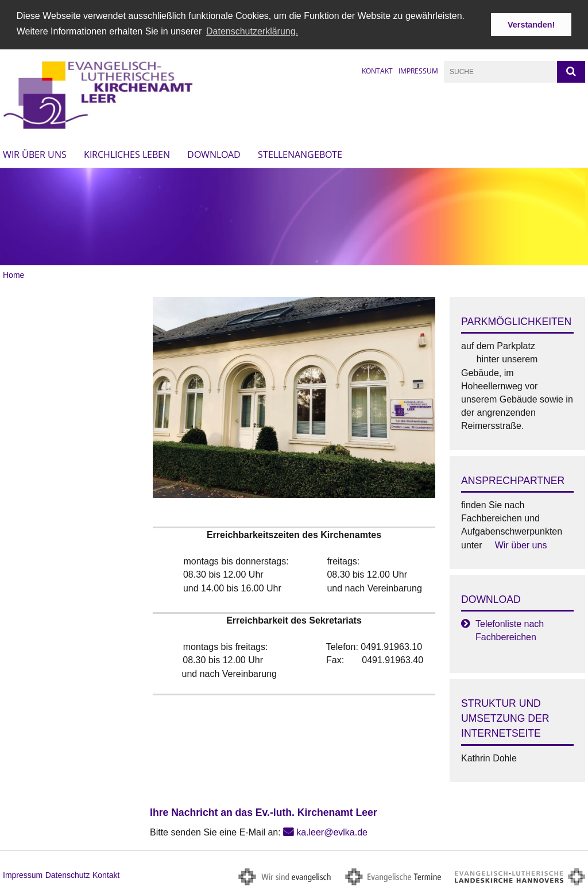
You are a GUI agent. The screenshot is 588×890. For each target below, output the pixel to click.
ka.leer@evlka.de (332, 831)
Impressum (418, 70)
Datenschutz (68, 874)
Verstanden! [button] (531, 25)
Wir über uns (35, 153)
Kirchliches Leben (127, 153)
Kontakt (377, 70)
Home (13, 274)
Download (214, 153)
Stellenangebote (300, 153)
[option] (294, 216)
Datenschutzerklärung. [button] (252, 31)
